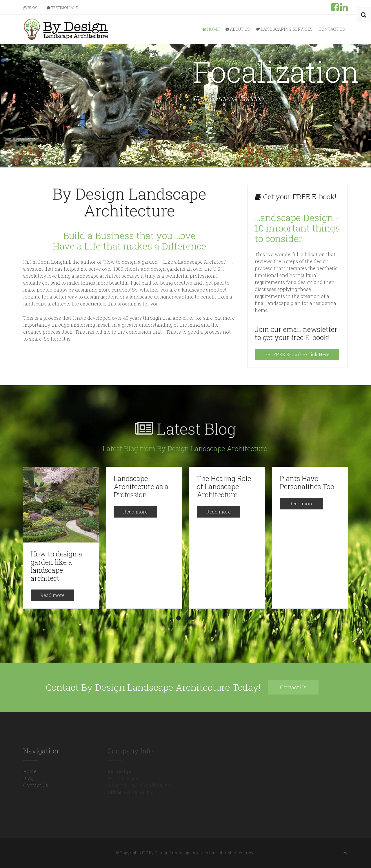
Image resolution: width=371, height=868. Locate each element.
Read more (52, 595)
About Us (238, 29)
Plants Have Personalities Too (307, 482)
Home (211, 29)
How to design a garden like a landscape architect (57, 566)
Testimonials (62, 8)
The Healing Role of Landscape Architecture (224, 487)
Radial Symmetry (189, 154)
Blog (30, 8)
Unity (203, 154)
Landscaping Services (284, 29)
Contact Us (332, 29)
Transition (196, 154)
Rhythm (175, 154)
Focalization (168, 153)
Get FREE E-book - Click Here (297, 354)
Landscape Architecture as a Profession (141, 487)
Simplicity (182, 154)
